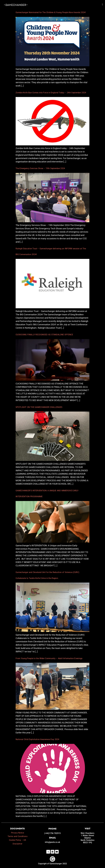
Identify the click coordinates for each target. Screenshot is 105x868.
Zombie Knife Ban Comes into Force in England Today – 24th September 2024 (51, 93)
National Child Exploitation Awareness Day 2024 (38, 739)
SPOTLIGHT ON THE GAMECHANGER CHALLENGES (39, 407)
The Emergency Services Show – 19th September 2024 (40, 168)
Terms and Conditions (18, 836)
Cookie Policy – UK (18, 840)
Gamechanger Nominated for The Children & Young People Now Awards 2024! (51, 12)
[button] (102, 3)
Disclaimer (17, 844)
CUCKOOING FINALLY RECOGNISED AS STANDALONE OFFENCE (44, 335)
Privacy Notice (18, 833)
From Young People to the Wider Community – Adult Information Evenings (49, 658)
